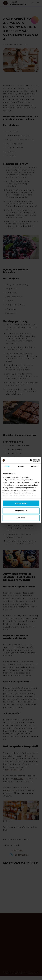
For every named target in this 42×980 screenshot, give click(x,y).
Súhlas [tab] (8, 466)
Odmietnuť (21, 518)
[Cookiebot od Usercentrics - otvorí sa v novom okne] (30, 460)
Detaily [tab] (21, 466)
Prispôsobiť (21, 511)
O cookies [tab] (34, 466)
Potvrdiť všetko (21, 503)
